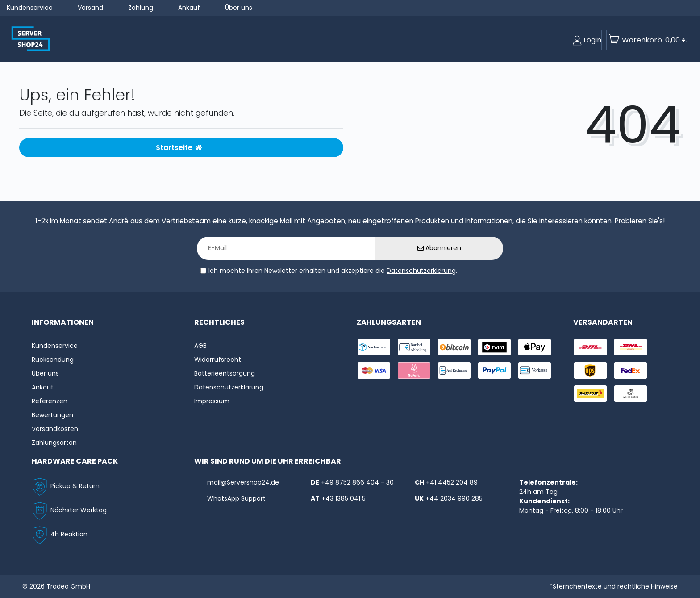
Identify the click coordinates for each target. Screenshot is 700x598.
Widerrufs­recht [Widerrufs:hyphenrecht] (218, 360)
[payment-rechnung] (454, 370)
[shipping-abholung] (631, 394)
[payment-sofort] (414, 370)
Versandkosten (55, 429)
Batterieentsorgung (225, 373)
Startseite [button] (179, 148)
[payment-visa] (374, 370)
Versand (90, 8)
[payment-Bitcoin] (454, 347)
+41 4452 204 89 (452, 482)
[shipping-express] (631, 347)
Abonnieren (439, 248)
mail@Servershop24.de (243, 482)
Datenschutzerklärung (421, 271)
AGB (200, 346)
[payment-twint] (494, 347)
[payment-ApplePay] (535, 347)
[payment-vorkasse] (535, 370)
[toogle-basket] (649, 40)
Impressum (212, 401)
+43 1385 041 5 (344, 498)
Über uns (239, 8)
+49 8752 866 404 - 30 (357, 482)
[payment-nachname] (374, 347)
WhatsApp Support (236, 498)
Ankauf (189, 8)
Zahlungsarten (54, 443)
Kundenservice (30, 8)
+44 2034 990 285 (454, 498)
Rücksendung (53, 360)
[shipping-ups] (590, 370)
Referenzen (50, 401)
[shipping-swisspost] (590, 394)
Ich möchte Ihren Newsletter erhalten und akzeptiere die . (333, 271)
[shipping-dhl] (590, 347)
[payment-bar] (414, 347)
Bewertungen (52, 415)
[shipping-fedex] (631, 370)
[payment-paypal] (494, 370)
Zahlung (141, 8)
